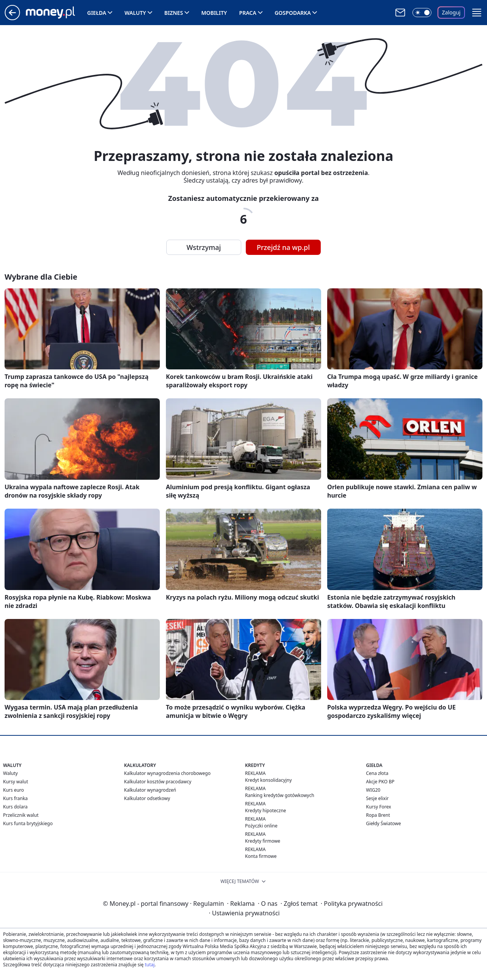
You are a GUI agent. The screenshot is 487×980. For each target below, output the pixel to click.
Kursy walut (16, 782)
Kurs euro (14, 790)
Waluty (135, 13)
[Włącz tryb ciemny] (422, 13)
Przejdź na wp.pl (283, 247)
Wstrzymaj (204, 247)
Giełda (97, 13)
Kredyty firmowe (263, 841)
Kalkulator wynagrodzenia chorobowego (167, 773)
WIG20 (373, 790)
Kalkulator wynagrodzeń (150, 790)
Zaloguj (451, 12)
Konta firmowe (261, 856)
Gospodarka (293, 13)
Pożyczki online (261, 826)
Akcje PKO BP (380, 782)
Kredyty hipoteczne (266, 811)
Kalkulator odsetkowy (147, 798)
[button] (477, 13)
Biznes (174, 13)
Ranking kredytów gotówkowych (280, 795)
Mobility (214, 13)
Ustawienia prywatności (244, 913)
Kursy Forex (379, 807)
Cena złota (377, 773)
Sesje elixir (377, 798)
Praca (248, 13)
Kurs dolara (15, 807)
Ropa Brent (378, 815)
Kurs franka (15, 798)
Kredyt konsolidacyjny (268, 780)
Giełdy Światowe (384, 823)
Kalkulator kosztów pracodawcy (158, 782)
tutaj (150, 965)
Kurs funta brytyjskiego (28, 823)
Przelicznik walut (21, 815)
